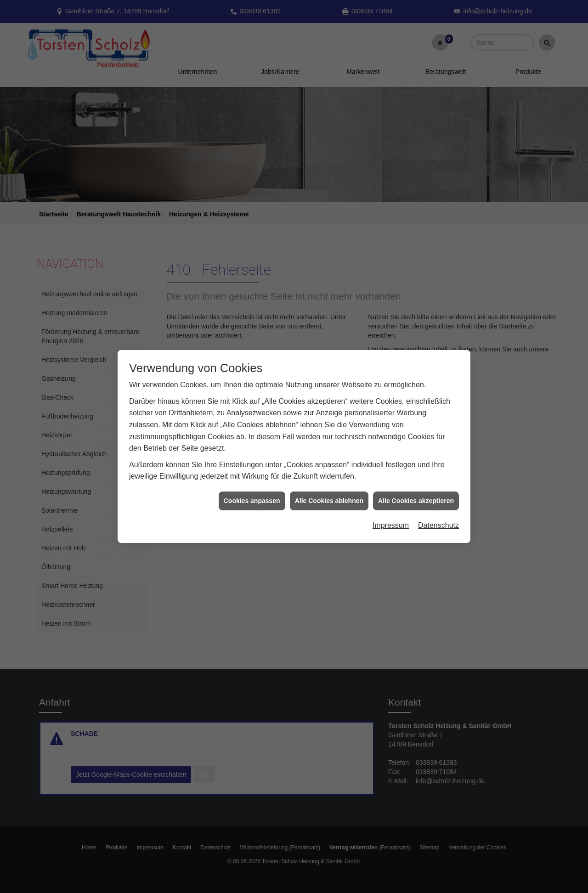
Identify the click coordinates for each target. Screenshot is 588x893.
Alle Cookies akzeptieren (416, 490)
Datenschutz (438, 514)
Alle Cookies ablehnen (329, 490)
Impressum (391, 514)
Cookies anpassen (252, 490)
